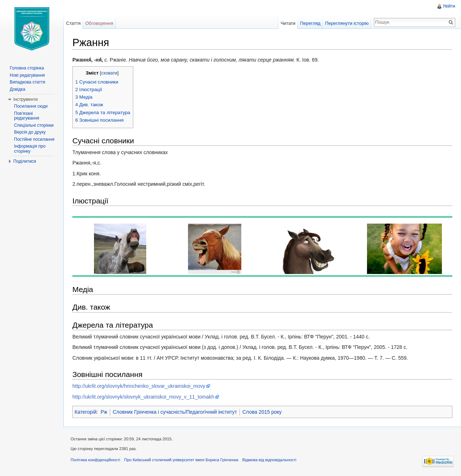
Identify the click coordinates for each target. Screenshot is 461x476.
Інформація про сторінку (30, 149)
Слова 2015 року (262, 412)
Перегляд (310, 23)
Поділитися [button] (25, 161)
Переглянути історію (347, 23)
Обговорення (99, 23)
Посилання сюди (31, 106)
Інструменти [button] (26, 99)
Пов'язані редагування (27, 116)
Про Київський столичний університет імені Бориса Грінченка (181, 460)
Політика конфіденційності (95, 460)
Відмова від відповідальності (269, 460)
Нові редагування (27, 75)
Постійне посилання (34, 139)
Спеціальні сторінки (34, 125)
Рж (104, 412)
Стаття (73, 23)
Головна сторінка (27, 68)
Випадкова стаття (27, 82)
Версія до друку (30, 132)
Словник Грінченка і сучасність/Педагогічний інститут (175, 412)
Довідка (17, 89)
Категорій (86, 412)
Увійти (449, 6)
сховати (109, 73)
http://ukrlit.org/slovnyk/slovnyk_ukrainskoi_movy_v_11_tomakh (143, 397)
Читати (288, 23)
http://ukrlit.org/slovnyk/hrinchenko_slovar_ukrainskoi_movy (139, 386)
